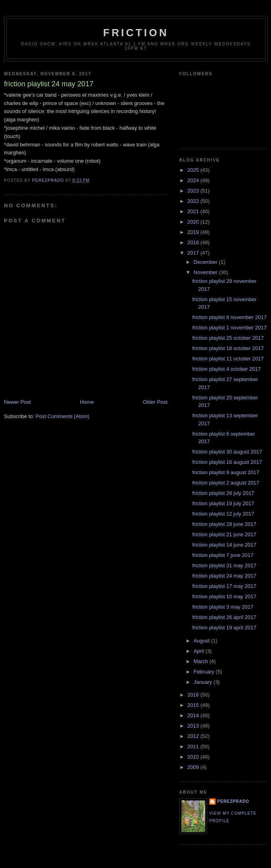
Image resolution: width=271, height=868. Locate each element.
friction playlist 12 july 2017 (223, 514)
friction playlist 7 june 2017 (223, 555)
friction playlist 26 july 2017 (223, 493)
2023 (194, 191)
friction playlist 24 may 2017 (224, 576)
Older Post (155, 402)
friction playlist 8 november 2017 (229, 317)
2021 (194, 211)
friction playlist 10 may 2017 (224, 597)
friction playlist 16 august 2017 (227, 462)
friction (136, 33)
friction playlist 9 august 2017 (226, 472)
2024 (194, 180)
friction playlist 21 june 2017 (224, 534)
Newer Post (17, 402)
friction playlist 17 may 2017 (224, 586)
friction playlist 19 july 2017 (223, 503)
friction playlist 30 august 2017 (227, 452)
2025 (194, 170)
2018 (194, 242)
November (206, 272)
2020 (194, 222)
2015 (194, 705)
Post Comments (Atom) (63, 416)
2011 (194, 746)
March (202, 661)
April (200, 651)
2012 (194, 736)
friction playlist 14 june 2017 (224, 545)
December (206, 262)
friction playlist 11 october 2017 (228, 359)
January (204, 682)
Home (87, 402)
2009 (194, 767)
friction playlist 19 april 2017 (224, 628)
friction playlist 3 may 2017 (223, 607)
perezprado (233, 801)
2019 (194, 232)
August (202, 641)
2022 (194, 201)
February (205, 672)
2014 (194, 715)
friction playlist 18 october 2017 (228, 348)
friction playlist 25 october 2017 (228, 338)
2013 (194, 726)
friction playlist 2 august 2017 (226, 483)
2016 (194, 695)
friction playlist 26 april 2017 (224, 617)
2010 (194, 757)
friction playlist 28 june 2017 (224, 524)
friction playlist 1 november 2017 (229, 328)
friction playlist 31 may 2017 (224, 565)
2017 (194, 253)
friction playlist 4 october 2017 (226, 369)
